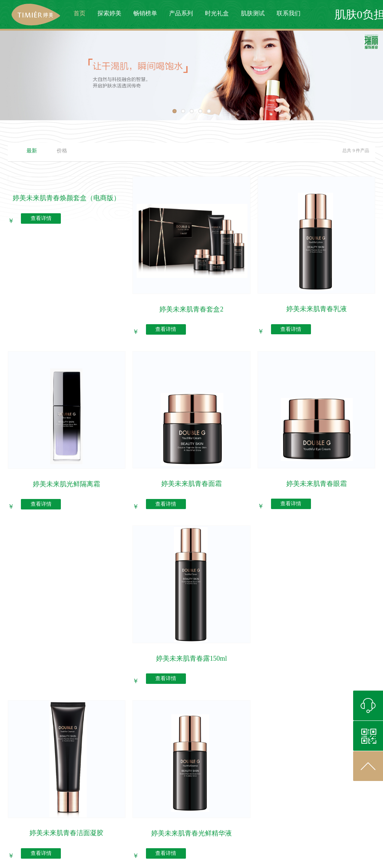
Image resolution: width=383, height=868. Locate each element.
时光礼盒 (217, 13)
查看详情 (41, 219)
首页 (80, 13)
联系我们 (289, 13)
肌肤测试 (253, 13)
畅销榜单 (145, 13)
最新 (32, 151)
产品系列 (181, 13)
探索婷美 (109, 13)
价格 (62, 151)
